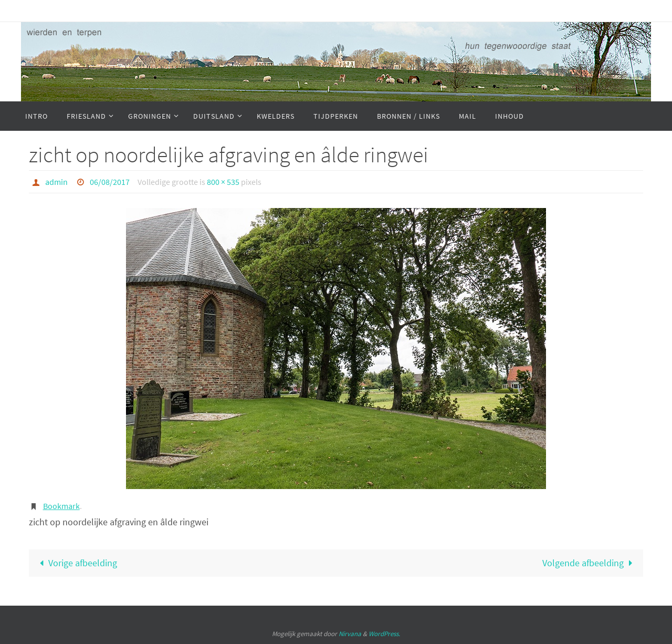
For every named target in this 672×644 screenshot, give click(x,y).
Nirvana (350, 634)
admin (56, 182)
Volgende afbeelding (590, 563)
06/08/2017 (110, 182)
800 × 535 (223, 182)
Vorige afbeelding (76, 563)
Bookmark (61, 506)
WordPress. (384, 634)
